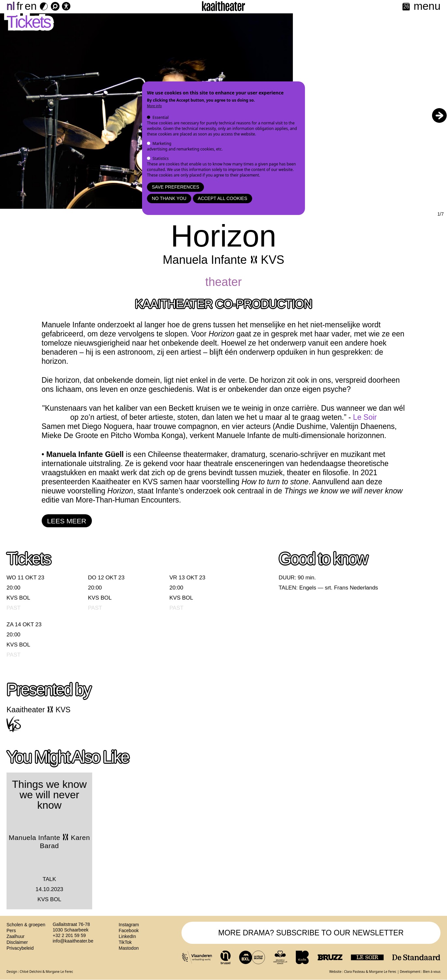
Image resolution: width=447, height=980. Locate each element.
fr (20, 6)
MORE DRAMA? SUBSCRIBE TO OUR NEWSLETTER (311, 933)
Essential (161, 117)
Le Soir (365, 417)
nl (11, 6)
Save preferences (175, 187)
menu (427, 6)
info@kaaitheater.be (73, 941)
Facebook (129, 930)
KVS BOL (18, 598)
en (31, 6)
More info (154, 106)
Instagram (129, 925)
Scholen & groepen (26, 925)
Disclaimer (17, 942)
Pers (11, 930)
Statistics (161, 158)
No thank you (169, 198)
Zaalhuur (15, 936)
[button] (439, 115)
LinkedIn (127, 936)
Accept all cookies (223, 198)
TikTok (125, 942)
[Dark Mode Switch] (44, 6)
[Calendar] (406, 7)
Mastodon (129, 948)
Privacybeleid (20, 948)
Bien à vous (432, 972)
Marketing (162, 143)
